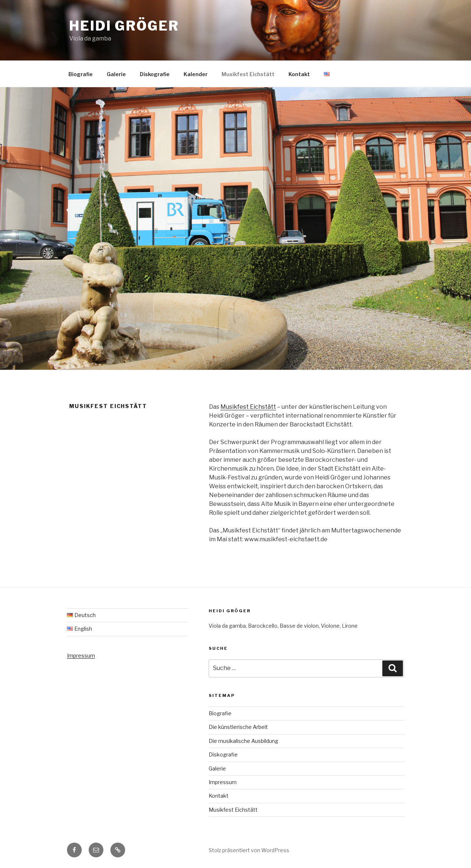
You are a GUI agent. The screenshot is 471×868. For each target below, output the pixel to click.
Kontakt (299, 74)
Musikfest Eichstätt (248, 74)
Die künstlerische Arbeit (238, 727)
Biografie (81, 74)
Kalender (196, 74)
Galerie (116, 74)
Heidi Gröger (124, 26)
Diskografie (155, 74)
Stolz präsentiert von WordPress (249, 850)
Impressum (81, 656)
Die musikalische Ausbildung (243, 741)
